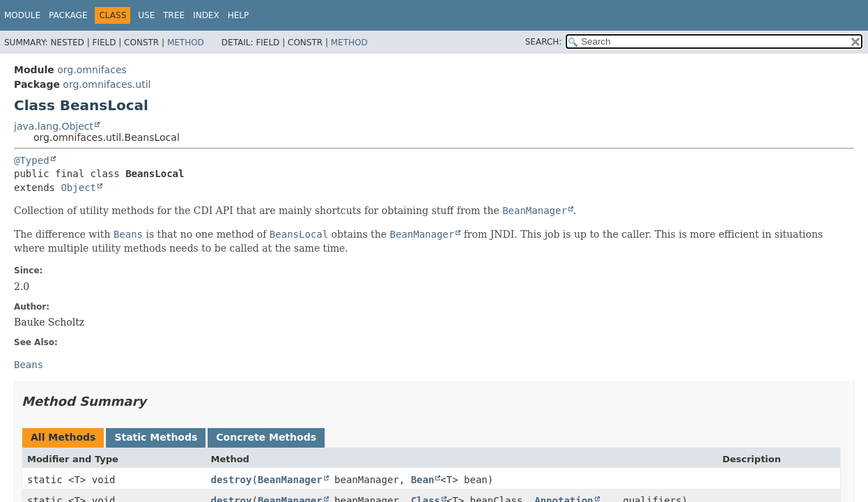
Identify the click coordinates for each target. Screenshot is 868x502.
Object (78, 188)
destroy (231, 480)
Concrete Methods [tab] (266, 437)
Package (68, 15)
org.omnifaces (92, 70)
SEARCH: (544, 42)
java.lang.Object (54, 126)
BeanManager (290, 480)
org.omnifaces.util (107, 84)
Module (22, 15)
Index (206, 15)
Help (239, 15)
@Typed (32, 160)
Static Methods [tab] (156, 437)
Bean (423, 480)
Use (146, 15)
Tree (174, 15)
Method (186, 43)
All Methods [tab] (63, 437)
